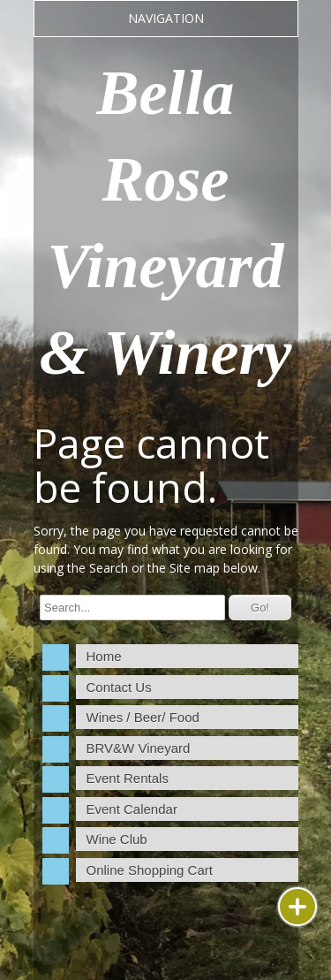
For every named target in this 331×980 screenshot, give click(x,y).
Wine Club (117, 839)
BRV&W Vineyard (139, 748)
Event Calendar (132, 809)
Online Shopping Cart (150, 870)
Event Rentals (128, 778)
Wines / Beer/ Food (143, 717)
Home (104, 656)
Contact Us (119, 687)
